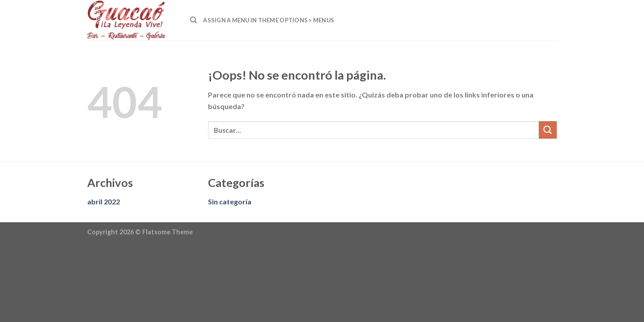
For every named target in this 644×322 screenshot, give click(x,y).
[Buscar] (193, 20)
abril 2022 (104, 201)
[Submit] (548, 130)
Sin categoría (230, 201)
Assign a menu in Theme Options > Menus (269, 20)
